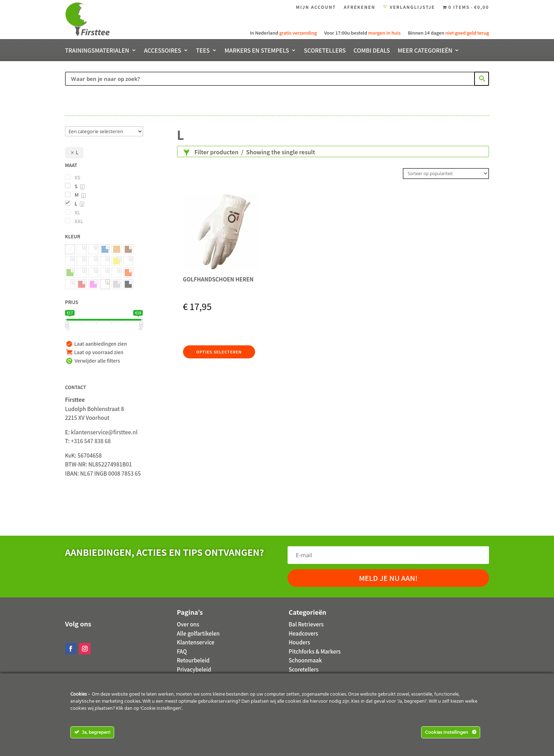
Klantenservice (196, 642)
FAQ (182, 651)
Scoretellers (325, 51)
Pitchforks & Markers (315, 651)
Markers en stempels (257, 51)
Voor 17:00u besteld (362, 33)
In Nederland (284, 33)
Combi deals (372, 51)
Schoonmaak (305, 660)
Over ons (188, 624)
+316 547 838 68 (91, 441)
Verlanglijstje (409, 7)
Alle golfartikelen (198, 633)
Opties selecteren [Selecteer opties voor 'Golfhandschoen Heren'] (218, 352)
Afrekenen (359, 7)
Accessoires (163, 51)
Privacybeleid (194, 669)
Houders (299, 642)
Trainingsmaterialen (97, 51)
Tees (203, 51)
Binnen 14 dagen (448, 33)
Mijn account (316, 7)
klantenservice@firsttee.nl (104, 432)
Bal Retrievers (306, 624)
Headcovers (303, 633)
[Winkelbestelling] (446, 174)
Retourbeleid (193, 660)
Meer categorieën (425, 51)
